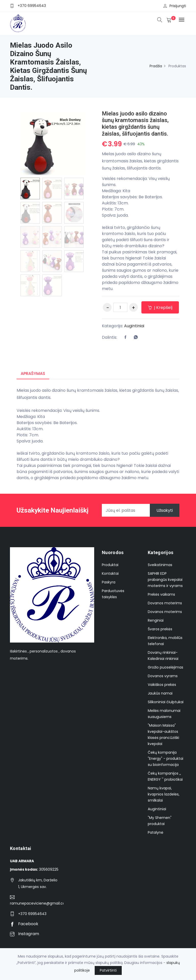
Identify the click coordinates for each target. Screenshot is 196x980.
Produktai (110, 565)
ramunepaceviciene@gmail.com (37, 903)
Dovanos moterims (165, 603)
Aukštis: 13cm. (115, 203)
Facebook (24, 924)
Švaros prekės (160, 629)
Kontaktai (110, 573)
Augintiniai (134, 326)
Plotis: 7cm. (113, 209)
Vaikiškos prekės (162, 685)
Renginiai (156, 620)
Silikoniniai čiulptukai (166, 702)
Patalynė (156, 832)
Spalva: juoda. (115, 215)
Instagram (24, 934)
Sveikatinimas (160, 565)
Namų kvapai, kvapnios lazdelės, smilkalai (164, 794)
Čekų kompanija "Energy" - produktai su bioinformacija (166, 759)
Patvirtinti (108, 970)
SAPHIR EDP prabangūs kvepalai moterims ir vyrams (165, 580)
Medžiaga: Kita (116, 191)
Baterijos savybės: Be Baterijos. (132, 197)
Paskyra (109, 582)
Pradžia (156, 66)
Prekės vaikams (161, 594)
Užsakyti (165, 510)
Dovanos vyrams (163, 676)
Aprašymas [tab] (33, 374)
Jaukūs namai (160, 693)
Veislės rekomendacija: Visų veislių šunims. (136, 182)
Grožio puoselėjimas (166, 667)
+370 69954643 (32, 6)
